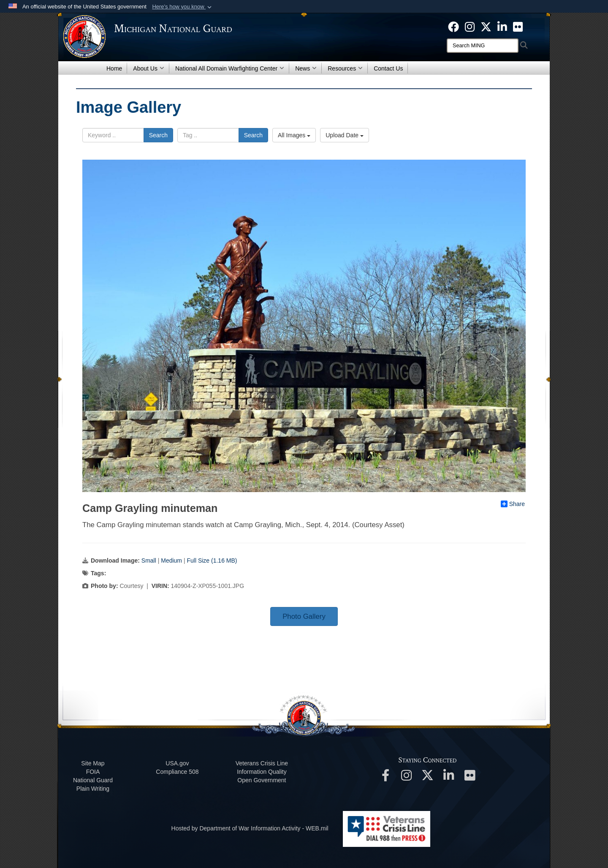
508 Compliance (177, 772)
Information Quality (262, 772)
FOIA (93, 772)
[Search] (483, 46)
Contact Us (388, 68)
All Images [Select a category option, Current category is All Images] (294, 135)
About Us (149, 68)
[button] (183, 7)
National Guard (93, 780)
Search (158, 135)
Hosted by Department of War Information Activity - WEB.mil (250, 828)
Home (114, 68)
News (306, 68)
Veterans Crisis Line (262, 763)
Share (513, 504)
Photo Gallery (304, 616)
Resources (345, 68)
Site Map (93, 763)
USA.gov (177, 763)
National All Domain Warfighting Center (230, 68)
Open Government (262, 780)
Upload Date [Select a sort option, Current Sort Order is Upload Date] (345, 135)
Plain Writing (93, 789)
